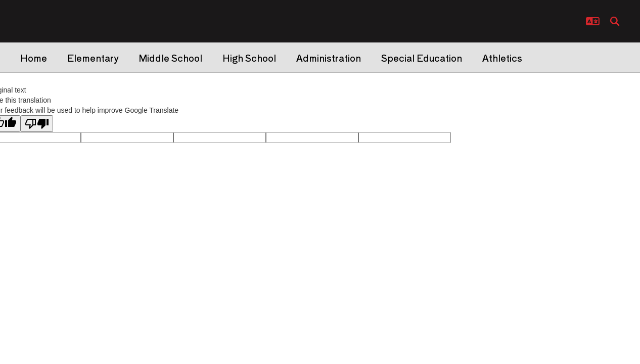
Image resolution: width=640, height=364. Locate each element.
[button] (593, 21)
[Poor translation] (37, 124)
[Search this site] (615, 21)
